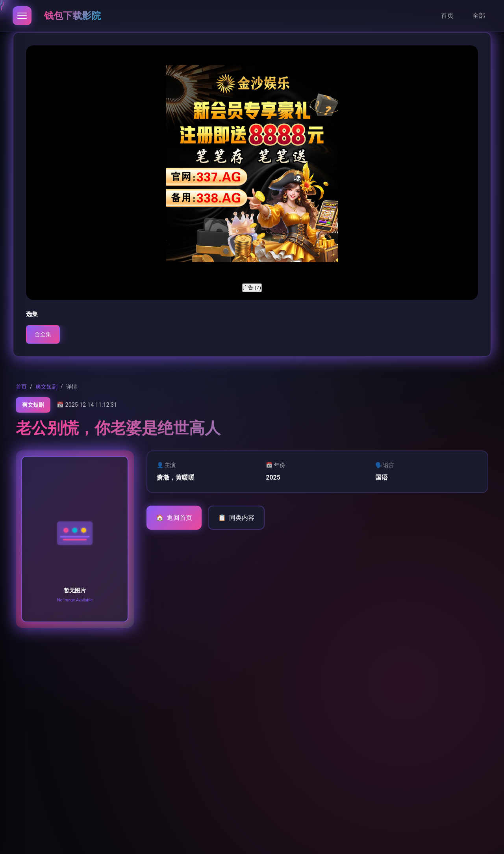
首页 (447, 16)
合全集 (43, 334)
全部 (479, 16)
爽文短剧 (46, 387)
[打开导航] (22, 16)
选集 (32, 314)
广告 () (252, 287)
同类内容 (236, 518)
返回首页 (174, 518)
